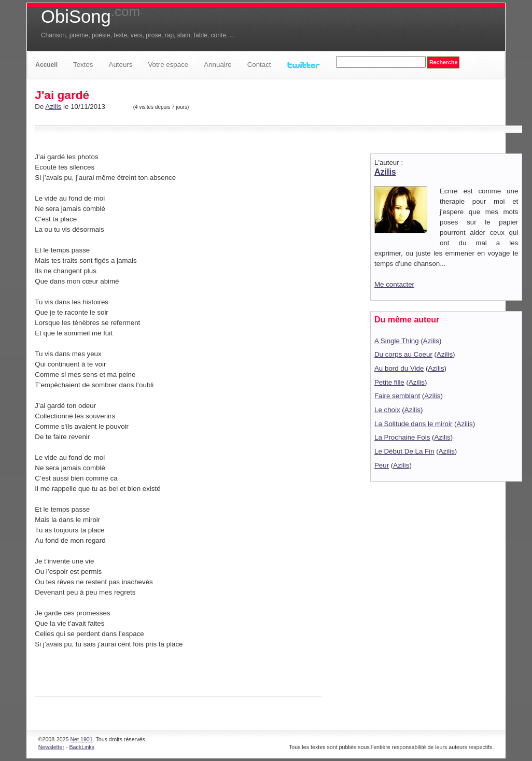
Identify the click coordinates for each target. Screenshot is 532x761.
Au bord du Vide (399, 368)
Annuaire (218, 65)
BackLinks (82, 747)
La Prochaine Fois (402, 437)
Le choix (387, 410)
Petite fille (389, 382)
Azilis (53, 107)
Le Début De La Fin (404, 451)
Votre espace (168, 65)
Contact (259, 65)
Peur (382, 465)
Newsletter (51, 747)
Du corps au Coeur (403, 354)
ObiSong (90, 17)
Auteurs (121, 65)
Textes (83, 65)
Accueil (46, 65)
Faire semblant (397, 396)
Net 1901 (81, 739)
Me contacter (394, 284)
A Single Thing (397, 341)
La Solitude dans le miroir (413, 424)
